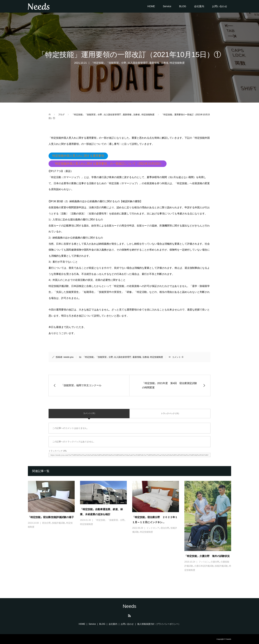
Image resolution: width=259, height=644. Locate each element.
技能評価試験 (58, 523)
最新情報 (154, 63)
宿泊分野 (46, 523)
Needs (129, 606)
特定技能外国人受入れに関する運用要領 (78, 156)
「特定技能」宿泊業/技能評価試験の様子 (51, 517)
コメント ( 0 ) (89, 413)
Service (167, 6)
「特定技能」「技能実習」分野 (109, 63)
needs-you (69, 357)
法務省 (165, 63)
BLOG (183, 6)
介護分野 (215, 562)
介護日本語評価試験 (204, 566)
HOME (151, 6)
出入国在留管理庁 (138, 63)
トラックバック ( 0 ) (170, 413)
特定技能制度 (177, 63)
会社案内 (199, 6)
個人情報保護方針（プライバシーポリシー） (159, 624)
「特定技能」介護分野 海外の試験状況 (207, 556)
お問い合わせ (220, 6)
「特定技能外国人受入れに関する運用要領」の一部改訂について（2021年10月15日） (108, 164)
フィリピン (204, 562)
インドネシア (153, 528)
